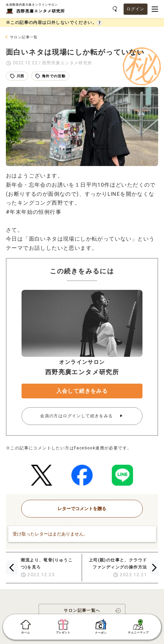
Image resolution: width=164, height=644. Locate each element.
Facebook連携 (89, 448)
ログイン (136, 9)
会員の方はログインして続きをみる (77, 416)
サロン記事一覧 (24, 37)
